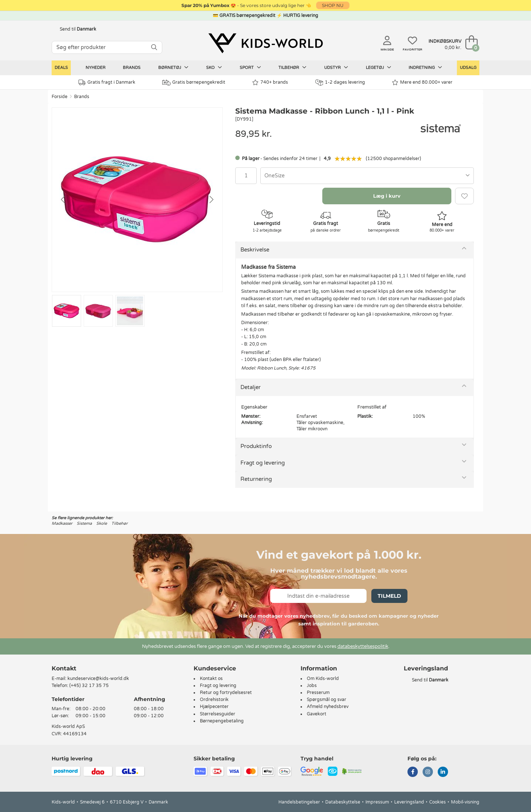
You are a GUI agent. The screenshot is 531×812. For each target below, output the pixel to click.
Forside (60, 97)
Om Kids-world (323, 679)
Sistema (84, 523)
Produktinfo (256, 446)
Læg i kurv (387, 196)
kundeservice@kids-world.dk (98, 679)
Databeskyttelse (343, 802)
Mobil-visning (465, 802)
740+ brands (270, 82)
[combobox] (367, 176)
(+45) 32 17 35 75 (89, 686)
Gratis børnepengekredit (194, 83)
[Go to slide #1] (67, 311)
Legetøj (379, 67)
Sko (214, 67)
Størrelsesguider (218, 714)
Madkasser (62, 523)
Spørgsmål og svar (327, 700)
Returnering (256, 479)
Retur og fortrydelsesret (226, 693)
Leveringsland (409, 802)
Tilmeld (389, 596)
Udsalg (468, 68)
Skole (102, 523)
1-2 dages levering (340, 82)
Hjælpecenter (214, 707)
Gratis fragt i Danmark (107, 82)
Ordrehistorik (214, 700)
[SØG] (154, 47)
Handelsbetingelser (299, 802)
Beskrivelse (255, 250)
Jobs (312, 686)
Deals (61, 68)
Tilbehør (292, 67)
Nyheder (96, 68)
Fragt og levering (263, 463)
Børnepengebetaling (222, 721)
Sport (250, 67)
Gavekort (317, 714)
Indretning (425, 67)
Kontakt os (211, 679)
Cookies (438, 802)
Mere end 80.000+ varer (422, 82)
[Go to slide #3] (130, 311)
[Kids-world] (265, 43)
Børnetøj (173, 67)
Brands (132, 68)
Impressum (377, 802)
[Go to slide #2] (98, 311)
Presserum (318, 693)
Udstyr (336, 67)
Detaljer (251, 387)
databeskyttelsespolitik (363, 646)
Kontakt (64, 668)
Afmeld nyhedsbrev (328, 707)
